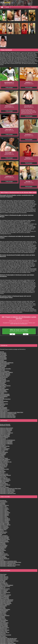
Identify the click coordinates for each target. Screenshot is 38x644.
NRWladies (3, 543)
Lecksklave (3, 503)
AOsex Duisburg (4, 625)
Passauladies (3, 384)
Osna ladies (3, 608)
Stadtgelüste (3, 548)
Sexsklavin (3, 618)
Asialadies (2, 383)
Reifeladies (3, 607)
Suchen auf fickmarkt (5, 424)
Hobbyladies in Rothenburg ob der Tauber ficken (12, 412)
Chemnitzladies (4, 545)
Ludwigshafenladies (5, 394)
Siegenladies (3, 453)
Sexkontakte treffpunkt (5, 475)
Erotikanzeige (3, 361)
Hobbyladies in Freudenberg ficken (8, 561)
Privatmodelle (3, 359)
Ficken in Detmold (4, 521)
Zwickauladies (3, 557)
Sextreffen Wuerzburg (5, 399)
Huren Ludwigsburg (5, 615)
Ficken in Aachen (4, 517)
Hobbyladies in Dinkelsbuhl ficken (8, 640)
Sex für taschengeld (5, 435)
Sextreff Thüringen (4, 597)
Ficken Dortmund (4, 578)
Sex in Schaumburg (5, 449)
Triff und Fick (3, 476)
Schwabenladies (4, 452)
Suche (26, 223)
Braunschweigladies (5, 364)
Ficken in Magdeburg (5, 520)
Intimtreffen (3, 504)
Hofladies (2, 549)
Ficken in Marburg (4, 514)
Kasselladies (3, 380)
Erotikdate (2, 368)
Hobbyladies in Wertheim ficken (8, 491)
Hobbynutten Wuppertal (6, 603)
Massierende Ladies (5, 381)
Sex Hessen (3, 636)
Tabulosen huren (4, 474)
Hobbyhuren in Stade (5, 434)
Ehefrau (2, 403)
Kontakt (24, 281)
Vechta (2, 400)
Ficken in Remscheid (5, 513)
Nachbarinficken (4, 377)
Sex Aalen (2, 451)
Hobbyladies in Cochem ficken (7, 415)
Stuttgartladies (3, 547)
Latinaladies (3, 622)
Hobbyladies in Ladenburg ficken (8, 643)
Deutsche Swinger (4, 487)
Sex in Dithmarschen (5, 479)
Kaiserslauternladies (5, 395)
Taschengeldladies (4, 542)
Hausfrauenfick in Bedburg (6, 372)
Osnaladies (3, 556)
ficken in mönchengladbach (7, 585)
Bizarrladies (3, 472)
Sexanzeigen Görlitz (5, 539)
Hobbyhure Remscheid (6, 635)
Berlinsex (2, 553)
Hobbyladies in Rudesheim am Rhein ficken (10, 489)
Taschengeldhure (4, 461)
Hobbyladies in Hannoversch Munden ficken (11, 562)
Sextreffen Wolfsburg (5, 459)
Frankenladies (3, 358)
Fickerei (2, 531)
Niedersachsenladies (5, 609)
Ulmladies (2, 388)
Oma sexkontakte (4, 623)
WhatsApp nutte (4, 464)
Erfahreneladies (4, 624)
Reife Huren (3, 613)
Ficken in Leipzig (4, 508)
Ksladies (2, 393)
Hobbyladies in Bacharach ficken (8, 564)
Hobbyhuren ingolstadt (5, 595)
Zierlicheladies (3, 606)
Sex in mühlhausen (5, 596)
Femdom (2, 470)
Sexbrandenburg (4, 401)
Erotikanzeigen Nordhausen (7, 363)
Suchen (7, 7)
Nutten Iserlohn (4, 411)
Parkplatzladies (4, 392)
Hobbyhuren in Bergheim (6, 430)
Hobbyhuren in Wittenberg (6, 444)
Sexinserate (3, 634)
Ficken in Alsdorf (4, 458)
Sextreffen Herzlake (5, 446)
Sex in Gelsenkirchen (5, 592)
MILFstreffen (3, 387)
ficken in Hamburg (4, 505)
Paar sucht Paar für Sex (6, 462)
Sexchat (2, 352)
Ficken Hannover (4, 577)
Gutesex (2, 360)
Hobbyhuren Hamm (5, 410)
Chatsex (2, 406)
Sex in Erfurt (3, 594)
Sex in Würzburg (4, 526)
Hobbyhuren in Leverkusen (6, 433)
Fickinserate (3, 439)
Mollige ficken (3, 530)
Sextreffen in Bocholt (5, 374)
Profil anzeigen (9, 88)
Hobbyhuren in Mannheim (6, 442)
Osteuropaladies (4, 620)
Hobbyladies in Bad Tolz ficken (7, 490)
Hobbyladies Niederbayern (6, 601)
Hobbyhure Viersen (5, 632)
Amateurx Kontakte (5, 630)
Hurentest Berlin (4, 484)
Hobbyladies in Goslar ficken (7, 492)
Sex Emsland (3, 447)
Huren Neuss (3, 614)
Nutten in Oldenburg (5, 605)
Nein (26, 334)
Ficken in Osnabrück (5, 519)
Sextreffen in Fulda (5, 524)
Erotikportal (3, 445)
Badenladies (3, 357)
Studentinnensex (4, 541)
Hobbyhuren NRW (4, 469)
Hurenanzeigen (4, 502)
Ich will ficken (3, 354)
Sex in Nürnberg (4, 528)
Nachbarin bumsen (5, 628)
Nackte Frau (3, 378)
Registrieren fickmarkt (5, 426)
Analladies (2, 617)
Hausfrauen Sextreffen (5, 369)
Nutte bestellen (4, 532)
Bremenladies (3, 612)
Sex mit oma (3, 619)
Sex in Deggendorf (4, 599)
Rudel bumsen (3, 629)
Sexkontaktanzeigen (5, 436)
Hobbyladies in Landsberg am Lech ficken (10, 565)
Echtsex (2, 551)
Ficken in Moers (4, 463)
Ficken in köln (3, 507)
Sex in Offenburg (4, 584)
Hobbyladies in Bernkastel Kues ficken (9, 641)
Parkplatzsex (3, 501)
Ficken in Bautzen (4, 511)
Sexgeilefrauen (4, 637)
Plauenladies (3, 391)
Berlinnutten (3, 482)
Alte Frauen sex (4, 478)
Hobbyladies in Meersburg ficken (8, 416)
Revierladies (3, 550)
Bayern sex (3, 588)
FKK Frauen (3, 486)
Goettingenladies (4, 611)
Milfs (1, 534)
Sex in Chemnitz (4, 590)
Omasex (2, 560)
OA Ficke (2, 473)
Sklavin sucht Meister (5, 485)
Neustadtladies (4, 409)
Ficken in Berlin (4, 510)
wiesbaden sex (4, 583)
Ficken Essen (3, 574)
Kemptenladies (4, 407)
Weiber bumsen (4, 554)
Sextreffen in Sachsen (5, 386)
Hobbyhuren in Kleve (5, 586)
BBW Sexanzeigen (4, 481)
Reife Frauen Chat (4, 555)
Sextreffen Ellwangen (5, 375)
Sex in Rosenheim (4, 527)
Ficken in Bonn (4, 516)
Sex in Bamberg (4, 536)
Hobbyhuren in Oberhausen (7, 600)
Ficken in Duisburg (4, 509)
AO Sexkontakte (4, 626)
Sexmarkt (2, 457)
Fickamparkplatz (4, 404)
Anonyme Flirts (4, 631)
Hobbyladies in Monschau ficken (8, 417)
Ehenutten (2, 370)
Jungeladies (3, 544)
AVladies (2, 456)
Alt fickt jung (3, 533)
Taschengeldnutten (5, 537)
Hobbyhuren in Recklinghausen (7, 440)
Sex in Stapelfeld (4, 450)
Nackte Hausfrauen (5, 559)
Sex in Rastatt (3, 591)
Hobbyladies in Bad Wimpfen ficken (9, 639)
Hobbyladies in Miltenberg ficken (8, 566)
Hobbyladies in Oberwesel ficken (8, 493)
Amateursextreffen (4, 538)
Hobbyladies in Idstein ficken (7, 642)
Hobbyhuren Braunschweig (6, 428)
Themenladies (3, 355)
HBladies (2, 468)
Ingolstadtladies (4, 397)
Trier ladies (3, 582)
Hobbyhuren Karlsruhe (5, 602)
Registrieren (34, 7)
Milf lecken (3, 405)
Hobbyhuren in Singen (5, 432)
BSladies (2, 398)
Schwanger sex (4, 466)
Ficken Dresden (4, 579)
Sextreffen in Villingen (5, 525)
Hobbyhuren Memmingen (6, 429)
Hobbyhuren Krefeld (5, 589)
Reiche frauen (3, 467)
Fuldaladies (3, 455)
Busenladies (3, 382)
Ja (12, 334)
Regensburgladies (4, 389)
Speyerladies (3, 353)
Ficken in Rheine (4, 438)
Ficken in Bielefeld (4, 515)
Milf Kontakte (3, 366)
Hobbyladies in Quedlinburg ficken (8, 414)
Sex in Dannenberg (5, 371)
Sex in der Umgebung (5, 480)
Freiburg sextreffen (5, 522)
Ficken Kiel (3, 576)
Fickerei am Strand (5, 376)
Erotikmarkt (3, 580)
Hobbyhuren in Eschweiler (6, 441)
